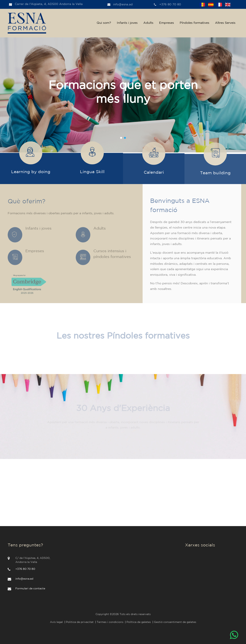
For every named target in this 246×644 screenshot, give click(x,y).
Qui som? (104, 23)
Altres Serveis (225, 23)
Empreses (167, 23)
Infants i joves (127, 23)
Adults (148, 23)
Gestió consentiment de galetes (175, 622)
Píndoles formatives (194, 23)
